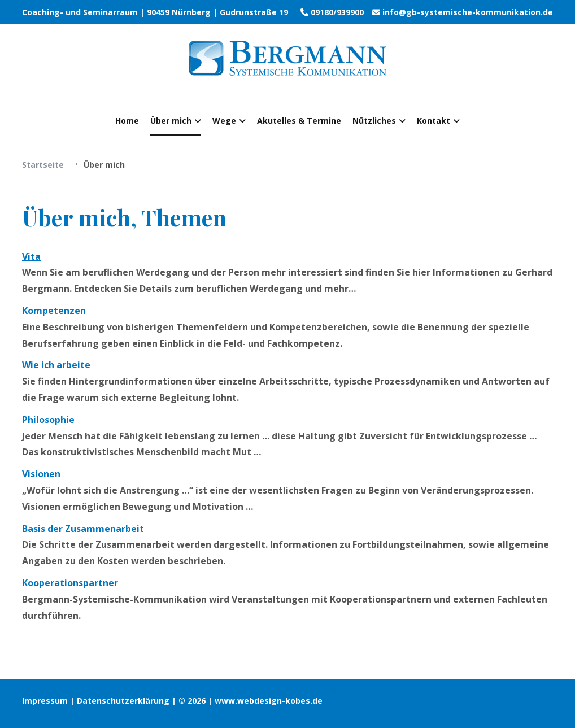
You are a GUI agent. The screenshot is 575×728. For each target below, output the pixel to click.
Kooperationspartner (70, 583)
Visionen (41, 474)
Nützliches (374, 121)
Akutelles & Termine (299, 121)
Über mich (171, 121)
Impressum (46, 701)
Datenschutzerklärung (123, 701)
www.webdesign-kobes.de (269, 701)
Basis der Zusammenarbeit (83, 529)
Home (127, 121)
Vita (31, 256)
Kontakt (434, 121)
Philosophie (48, 420)
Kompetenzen (54, 311)
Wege (224, 121)
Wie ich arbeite (56, 365)
